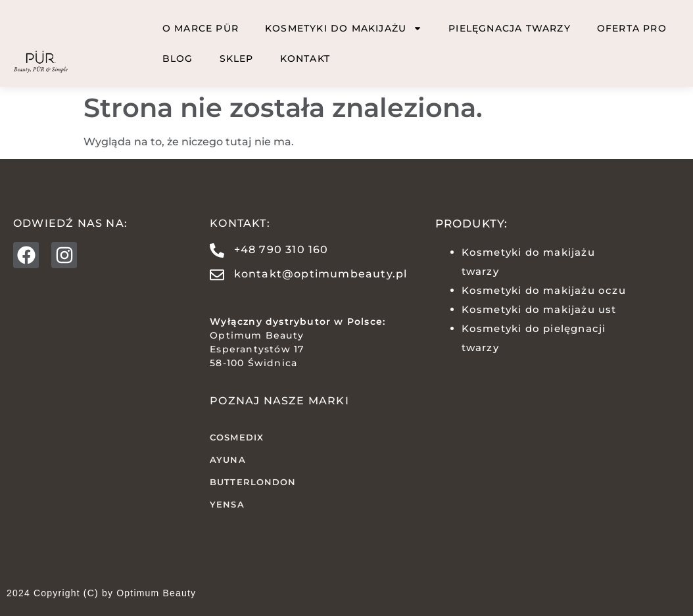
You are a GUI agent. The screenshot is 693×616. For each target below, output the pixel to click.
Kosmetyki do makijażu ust (539, 309)
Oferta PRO (632, 28)
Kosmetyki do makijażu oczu (544, 290)
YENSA (227, 504)
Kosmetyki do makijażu (344, 28)
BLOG (178, 59)
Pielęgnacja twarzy (510, 28)
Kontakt (305, 59)
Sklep (237, 59)
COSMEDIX (237, 437)
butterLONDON (253, 482)
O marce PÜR (201, 28)
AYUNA (228, 460)
